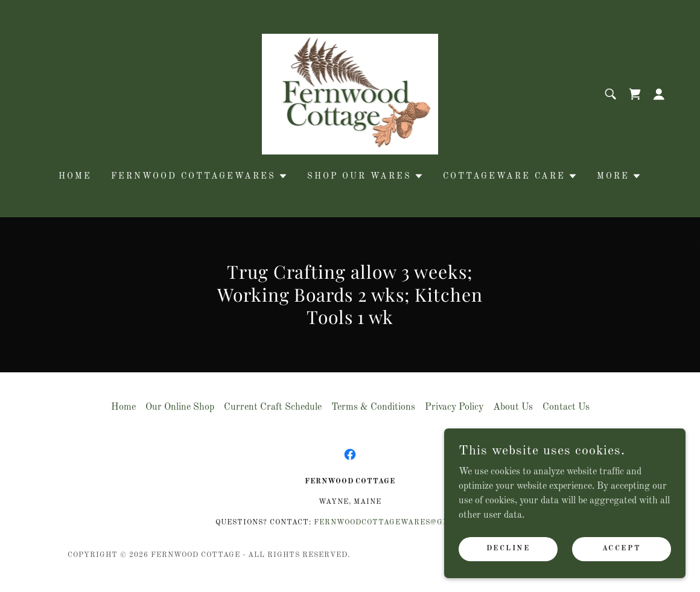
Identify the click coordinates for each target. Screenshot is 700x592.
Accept (622, 549)
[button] (659, 94)
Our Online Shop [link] (180, 407)
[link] (350, 94)
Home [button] (123, 407)
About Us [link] (513, 407)
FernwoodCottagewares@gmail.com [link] (399, 523)
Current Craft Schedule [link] (273, 407)
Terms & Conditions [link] (373, 407)
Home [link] (75, 176)
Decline (508, 549)
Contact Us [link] (566, 407)
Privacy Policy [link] (454, 407)
